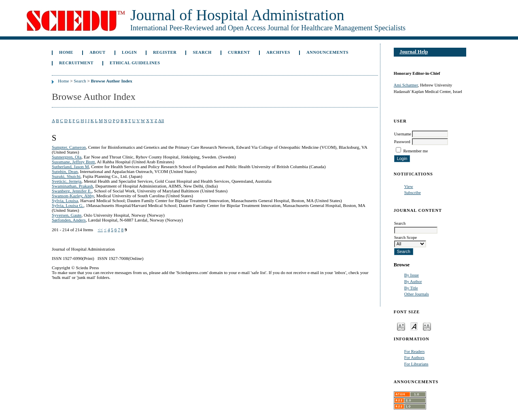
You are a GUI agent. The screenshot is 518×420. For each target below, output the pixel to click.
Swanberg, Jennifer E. (72, 191)
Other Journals (417, 294)
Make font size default (414, 326)
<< (100, 230)
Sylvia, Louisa (65, 201)
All (161, 120)
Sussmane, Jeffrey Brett (73, 162)
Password (402, 142)
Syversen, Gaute (67, 215)
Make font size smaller (401, 326)
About (98, 52)
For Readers (415, 351)
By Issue (412, 275)
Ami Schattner (406, 85)
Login (129, 52)
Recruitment (76, 63)
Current (239, 52)
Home (66, 52)
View (409, 187)
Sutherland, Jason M (70, 167)
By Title (411, 288)
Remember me (415, 151)
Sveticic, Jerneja (67, 181)
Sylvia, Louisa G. (68, 205)
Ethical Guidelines (135, 63)
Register (165, 52)
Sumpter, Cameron (69, 147)
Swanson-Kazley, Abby (73, 196)
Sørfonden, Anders (69, 220)
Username (403, 134)
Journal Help (414, 52)
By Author (413, 282)
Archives (278, 52)
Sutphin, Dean (65, 171)
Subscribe (413, 193)
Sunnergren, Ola (67, 157)
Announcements (327, 52)
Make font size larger (427, 326)
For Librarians (416, 364)
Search (202, 52)
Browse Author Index (112, 81)
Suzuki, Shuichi (66, 176)
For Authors (414, 358)
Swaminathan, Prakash (72, 186)
